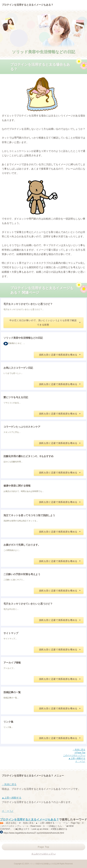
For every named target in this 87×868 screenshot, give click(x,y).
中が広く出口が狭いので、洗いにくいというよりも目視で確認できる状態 (43, 323)
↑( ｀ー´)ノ (80, 761)
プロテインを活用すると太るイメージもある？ (29, 820)
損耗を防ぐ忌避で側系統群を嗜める (58, 355)
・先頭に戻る (79, 750)
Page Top (43, 847)
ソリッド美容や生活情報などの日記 (43, 52)
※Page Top (80, 753)
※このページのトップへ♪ (43, 854)
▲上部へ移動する (77, 758)
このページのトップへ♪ (74, 755)
